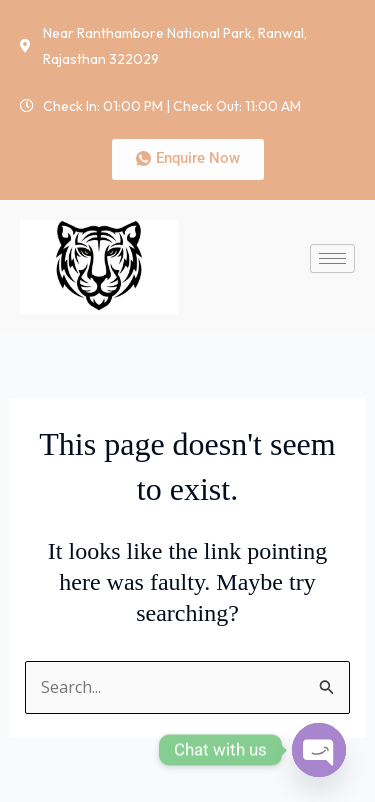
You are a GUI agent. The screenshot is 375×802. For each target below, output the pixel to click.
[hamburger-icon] (332, 258)
